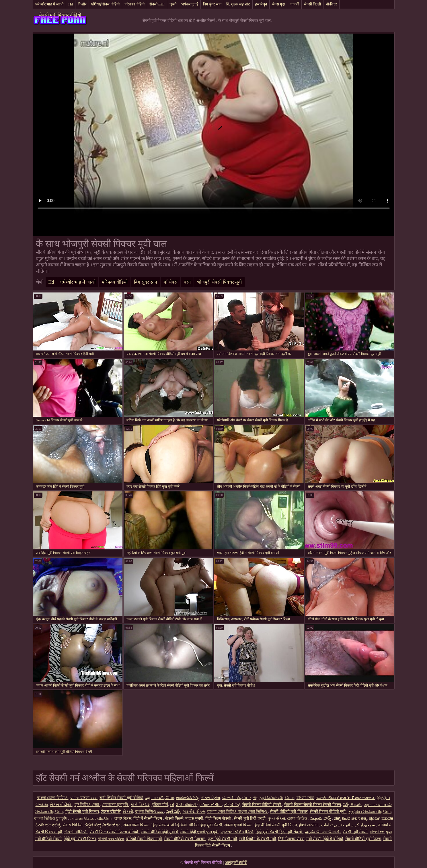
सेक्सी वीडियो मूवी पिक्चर (289, 812)
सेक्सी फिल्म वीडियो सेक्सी (262, 805)
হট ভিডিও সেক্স (87, 805)
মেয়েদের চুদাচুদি (115, 805)
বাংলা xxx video (111, 839)
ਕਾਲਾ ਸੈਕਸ (123, 818)
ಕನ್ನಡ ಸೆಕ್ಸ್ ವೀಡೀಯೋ (103, 825)
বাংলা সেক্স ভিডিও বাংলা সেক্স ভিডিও (238, 812)
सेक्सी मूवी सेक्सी (355, 832)
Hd (71, 4)
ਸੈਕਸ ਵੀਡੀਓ (111, 812)
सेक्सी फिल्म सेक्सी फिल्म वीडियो (115, 832)
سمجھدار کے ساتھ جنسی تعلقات (349, 825)
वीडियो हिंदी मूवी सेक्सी (206, 825)
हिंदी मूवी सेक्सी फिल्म (80, 839)
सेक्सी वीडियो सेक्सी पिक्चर (185, 839)
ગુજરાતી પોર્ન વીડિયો (237, 832)
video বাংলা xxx (84, 798)
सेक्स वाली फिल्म (137, 825)
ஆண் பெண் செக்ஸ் (323, 832)
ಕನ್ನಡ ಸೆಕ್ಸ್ (232, 805)
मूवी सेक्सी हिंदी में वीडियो (325, 839)
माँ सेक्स (170, 282)
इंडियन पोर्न (160, 805)
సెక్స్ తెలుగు (352, 805)
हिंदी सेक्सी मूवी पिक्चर (82, 812)
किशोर (82, 4)
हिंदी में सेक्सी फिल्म (148, 818)
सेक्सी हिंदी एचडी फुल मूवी (199, 832)
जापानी (294, 4)
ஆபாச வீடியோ (160, 798)
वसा (187, 282)
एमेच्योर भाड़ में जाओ (49, 4)
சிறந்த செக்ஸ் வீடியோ (274, 798)
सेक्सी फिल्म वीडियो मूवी (328, 812)
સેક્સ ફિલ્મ (211, 798)
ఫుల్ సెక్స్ (173, 812)
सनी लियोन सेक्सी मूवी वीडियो (121, 798)
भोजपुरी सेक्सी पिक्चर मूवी (219, 282)
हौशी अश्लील (309, 825)
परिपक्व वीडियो (134, 4)
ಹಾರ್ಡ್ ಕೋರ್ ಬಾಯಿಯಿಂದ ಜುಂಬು (345, 798)
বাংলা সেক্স (305, 798)
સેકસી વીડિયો (76, 832)
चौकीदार (331, 4)
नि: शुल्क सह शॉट (238, 4)
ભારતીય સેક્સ (194, 812)
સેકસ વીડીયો (61, 805)
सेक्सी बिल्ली (312, 4)
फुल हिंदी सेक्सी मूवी (222, 839)
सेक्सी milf (157, 4)
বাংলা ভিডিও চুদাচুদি (51, 818)
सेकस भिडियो (73, 825)
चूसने (173, 4)
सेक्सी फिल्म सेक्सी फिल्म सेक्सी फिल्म (313, 805)
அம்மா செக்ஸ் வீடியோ (91, 818)
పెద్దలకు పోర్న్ (321, 818)
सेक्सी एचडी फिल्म (238, 825)
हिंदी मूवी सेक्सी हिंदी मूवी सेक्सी (279, 832)
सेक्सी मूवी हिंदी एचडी (250, 818)
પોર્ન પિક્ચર (140, 805)
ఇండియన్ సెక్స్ (188, 798)
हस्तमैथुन (261, 4)
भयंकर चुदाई (190, 4)
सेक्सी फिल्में (174, 818)
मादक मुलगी (194, 818)
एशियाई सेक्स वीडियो (105, 4)
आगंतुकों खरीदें (236, 863)
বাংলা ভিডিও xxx (150, 812)
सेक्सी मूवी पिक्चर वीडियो (60, 15)
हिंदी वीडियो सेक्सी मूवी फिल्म (275, 825)
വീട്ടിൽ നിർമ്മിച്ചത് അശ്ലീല (196, 805)
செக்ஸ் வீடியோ (237, 798)
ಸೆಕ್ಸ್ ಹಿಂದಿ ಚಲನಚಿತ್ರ (350, 818)
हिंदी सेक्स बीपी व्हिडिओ (169, 825)
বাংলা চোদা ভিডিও (53, 798)
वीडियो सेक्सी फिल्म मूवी (144, 839)
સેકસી (128, 812)
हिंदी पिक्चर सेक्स (291, 839)
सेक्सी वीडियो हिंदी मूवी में (160, 832)
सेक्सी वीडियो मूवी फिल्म (363, 839)
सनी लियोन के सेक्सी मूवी (258, 839)
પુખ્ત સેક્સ (276, 818)
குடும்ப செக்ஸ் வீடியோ (370, 812)
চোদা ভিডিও (298, 818)
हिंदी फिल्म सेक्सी (219, 818)
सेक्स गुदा (278, 4)
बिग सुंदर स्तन (212, 4)
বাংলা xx (377, 832)
